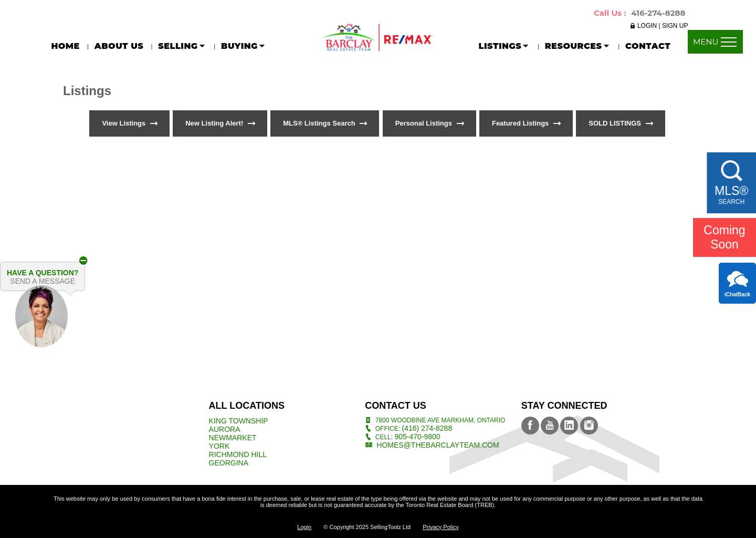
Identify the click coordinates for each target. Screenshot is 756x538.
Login (304, 527)
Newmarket (233, 438)
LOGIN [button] (648, 26)
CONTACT (648, 46)
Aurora (225, 429)
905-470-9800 (417, 437)
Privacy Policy (440, 527)
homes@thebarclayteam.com (438, 445)
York (219, 446)
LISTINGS (505, 46)
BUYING (244, 46)
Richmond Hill (238, 454)
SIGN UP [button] (675, 26)
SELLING (182, 46)
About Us (119, 46)
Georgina (229, 463)
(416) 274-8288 (427, 428)
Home (65, 46)
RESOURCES (578, 46)
